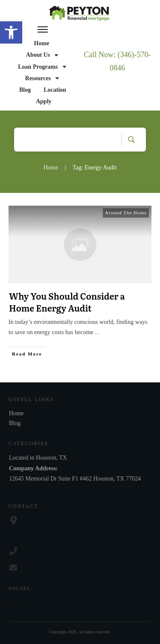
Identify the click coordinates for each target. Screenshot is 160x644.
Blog (15, 423)
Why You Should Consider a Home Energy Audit (67, 302)
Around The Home (126, 213)
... (97, 332)
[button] (11, 32)
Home (16, 413)
